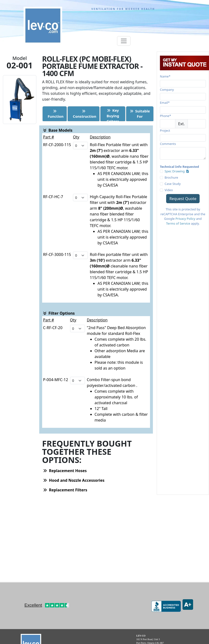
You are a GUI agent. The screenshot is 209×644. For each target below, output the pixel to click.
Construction (84, 114)
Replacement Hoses (65, 471)
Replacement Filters (65, 490)
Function (55, 114)
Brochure (171, 177)
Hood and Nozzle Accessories (74, 480)
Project (165, 130)
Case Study (173, 184)
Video (169, 190)
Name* (165, 76)
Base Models (58, 130)
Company (167, 90)
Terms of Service (178, 223)
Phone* (165, 116)
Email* (165, 103)
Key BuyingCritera (113, 114)
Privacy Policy (185, 219)
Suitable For (140, 114)
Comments (168, 144)
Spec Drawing (177, 171)
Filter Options (59, 313)
